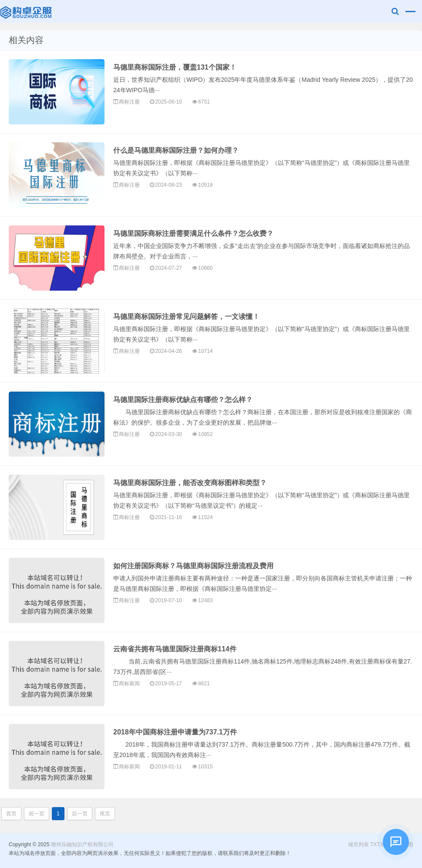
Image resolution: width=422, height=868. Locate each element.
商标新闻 (129, 684)
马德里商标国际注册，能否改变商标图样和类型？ (190, 483)
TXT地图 (380, 845)
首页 (11, 814)
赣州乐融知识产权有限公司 (27, 11)
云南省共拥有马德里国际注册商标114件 (175, 649)
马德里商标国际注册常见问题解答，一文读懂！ (186, 317)
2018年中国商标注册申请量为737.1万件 (175, 732)
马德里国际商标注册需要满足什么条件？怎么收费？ (193, 233)
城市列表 (358, 845)
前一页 (37, 814)
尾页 (105, 814)
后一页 (80, 814)
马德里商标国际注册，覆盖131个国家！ (175, 67)
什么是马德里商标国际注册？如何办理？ (176, 150)
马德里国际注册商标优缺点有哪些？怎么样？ (183, 400)
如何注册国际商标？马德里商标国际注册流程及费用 (193, 566)
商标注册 (129, 102)
